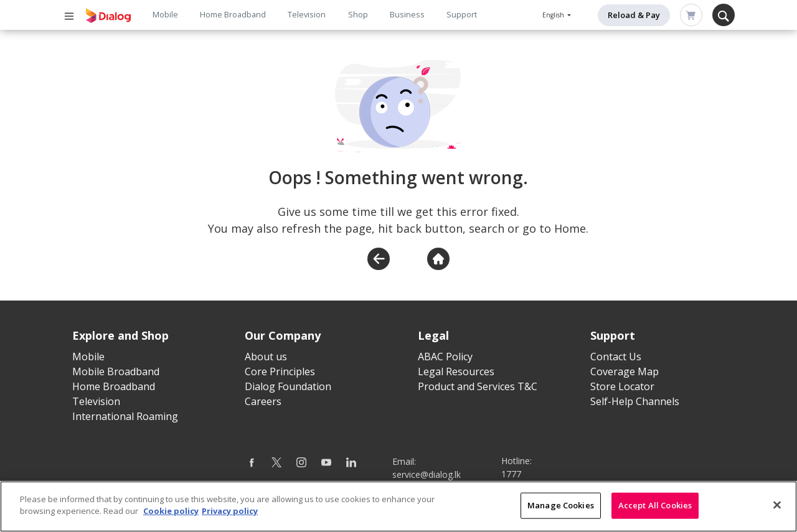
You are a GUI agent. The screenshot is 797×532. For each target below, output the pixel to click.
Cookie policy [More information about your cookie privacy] (171, 518)
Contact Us (616, 357)
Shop (358, 14)
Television (307, 14)
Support (462, 14)
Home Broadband (233, 14)
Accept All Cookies (655, 512)
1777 (511, 474)
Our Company (283, 335)
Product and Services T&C (478, 386)
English (554, 15)
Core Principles (280, 371)
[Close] (777, 512)
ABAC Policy (445, 357)
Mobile (165, 14)
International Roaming (125, 416)
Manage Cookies (561, 512)
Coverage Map (625, 371)
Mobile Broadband (116, 371)
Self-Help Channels (635, 401)
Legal (433, 335)
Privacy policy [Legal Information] (230, 518)
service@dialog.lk (427, 474)
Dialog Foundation (288, 386)
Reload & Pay (634, 15)
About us (266, 357)
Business (407, 14)
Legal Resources (456, 371)
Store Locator (622, 386)
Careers (263, 401)
